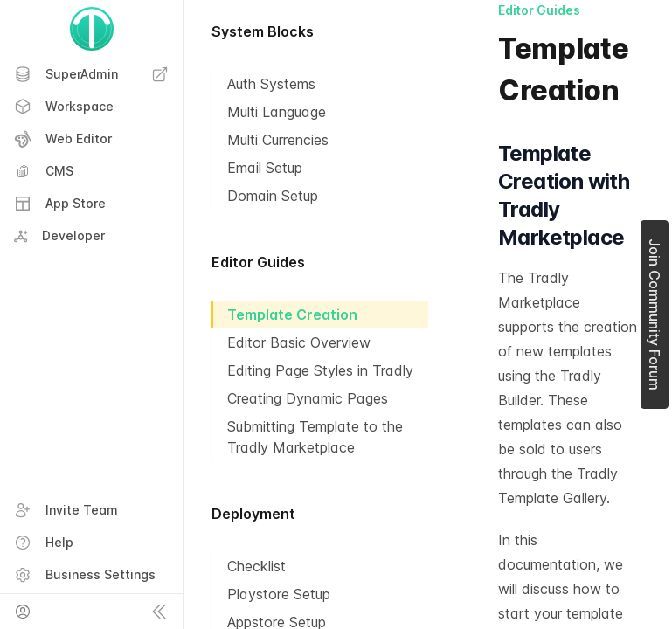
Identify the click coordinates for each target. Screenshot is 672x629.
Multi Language (277, 112)
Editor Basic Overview (299, 342)
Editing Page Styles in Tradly (320, 370)
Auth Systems (271, 84)
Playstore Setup (279, 594)
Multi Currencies (278, 140)
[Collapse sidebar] (159, 612)
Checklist (256, 566)
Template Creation (292, 314)
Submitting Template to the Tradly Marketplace (315, 437)
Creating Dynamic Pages (308, 398)
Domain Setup (273, 196)
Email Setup (265, 168)
